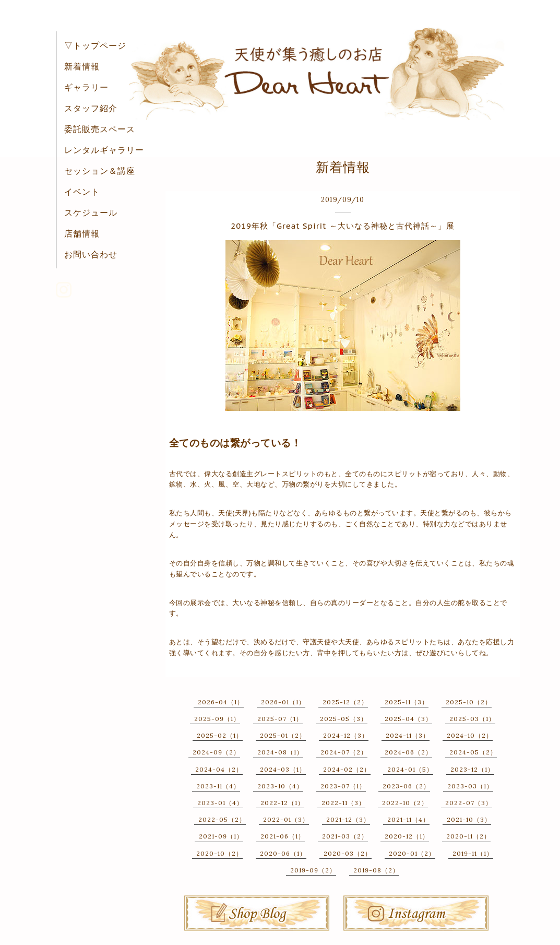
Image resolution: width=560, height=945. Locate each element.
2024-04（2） (219, 769)
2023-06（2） (406, 786)
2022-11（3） (343, 803)
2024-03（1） (283, 769)
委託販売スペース (100, 129)
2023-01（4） (220, 803)
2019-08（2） (376, 870)
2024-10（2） (470, 735)
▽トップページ (95, 45)
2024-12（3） (346, 735)
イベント (82, 192)
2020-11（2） (468, 836)
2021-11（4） (408, 819)
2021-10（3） (469, 819)
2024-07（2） (344, 752)
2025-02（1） (220, 735)
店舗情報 (82, 233)
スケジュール (91, 212)
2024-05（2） (473, 752)
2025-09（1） (217, 719)
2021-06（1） (283, 836)
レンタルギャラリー (104, 150)
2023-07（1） (343, 786)
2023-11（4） (218, 786)
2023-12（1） (472, 769)
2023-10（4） (280, 786)
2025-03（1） (472, 719)
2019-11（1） (473, 853)
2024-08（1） (280, 752)
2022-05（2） (222, 819)
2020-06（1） (283, 853)
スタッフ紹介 (91, 108)
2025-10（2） (469, 702)
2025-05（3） (344, 719)
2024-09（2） (216, 752)
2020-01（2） (412, 853)
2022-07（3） (469, 803)
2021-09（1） (221, 836)
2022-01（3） (286, 819)
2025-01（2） (283, 735)
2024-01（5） (410, 769)
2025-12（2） (345, 702)
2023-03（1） (470, 786)
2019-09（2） (313, 870)
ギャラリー (86, 87)
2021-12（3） (348, 819)
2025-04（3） (408, 719)
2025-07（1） (280, 719)
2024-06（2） (408, 752)
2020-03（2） (348, 853)
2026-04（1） (221, 702)
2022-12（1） (282, 803)
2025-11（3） (407, 702)
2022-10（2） (405, 803)
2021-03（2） (345, 836)
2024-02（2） (347, 769)
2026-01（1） (283, 702)
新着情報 (82, 66)
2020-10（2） (219, 853)
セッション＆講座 (100, 171)
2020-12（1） (407, 836)
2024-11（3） (408, 735)
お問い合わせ (91, 254)
